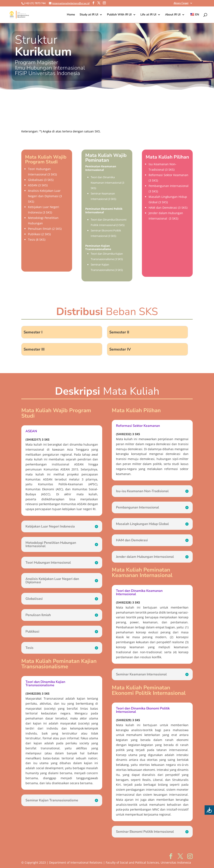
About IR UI (173, 15)
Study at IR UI (89, 15)
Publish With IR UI (119, 15)
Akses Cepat (181, 3)
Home (71, 15)
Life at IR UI (148, 15)
